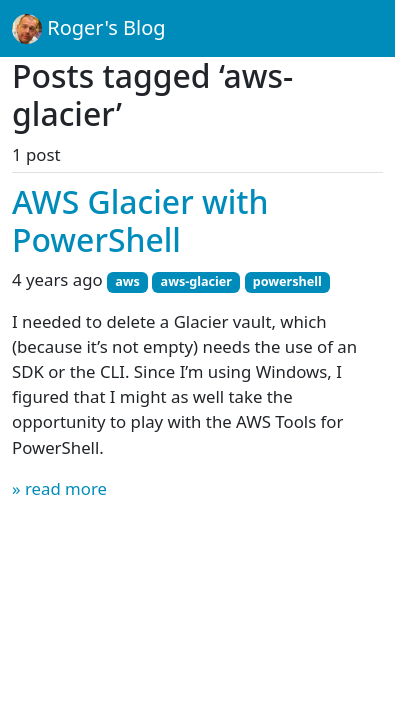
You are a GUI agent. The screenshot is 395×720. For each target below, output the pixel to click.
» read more (59, 488)
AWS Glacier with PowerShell (140, 220)
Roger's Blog (89, 29)
